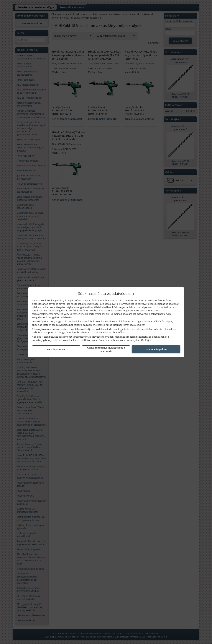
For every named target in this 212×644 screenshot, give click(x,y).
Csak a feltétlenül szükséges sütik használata (106, 349)
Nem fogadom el (56, 349)
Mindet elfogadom (156, 349)
